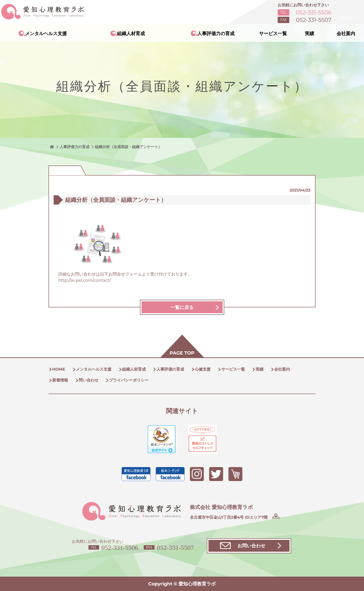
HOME (59, 369)
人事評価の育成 (170, 369)
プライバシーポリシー (129, 380)
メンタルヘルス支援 (46, 33)
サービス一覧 (273, 33)
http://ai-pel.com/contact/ (85, 280)
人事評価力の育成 (216, 33)
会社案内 (346, 33)
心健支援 (203, 369)
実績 (309, 33)
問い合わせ (89, 380)
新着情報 (60, 380)
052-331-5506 (120, 548)
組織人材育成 (131, 33)
